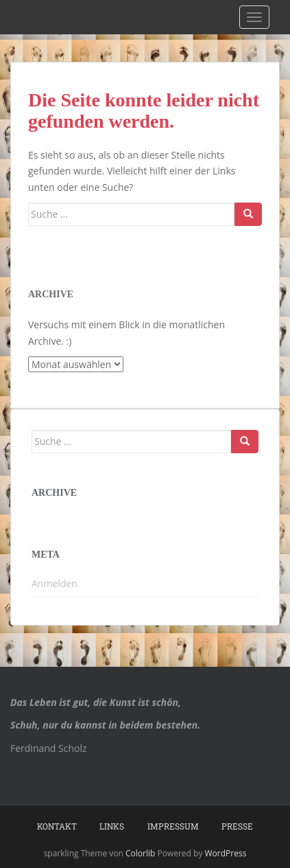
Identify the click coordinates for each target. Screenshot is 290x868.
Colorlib (140, 853)
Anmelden (55, 583)
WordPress (226, 853)
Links (112, 826)
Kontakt (57, 826)
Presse (237, 826)
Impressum (173, 826)
